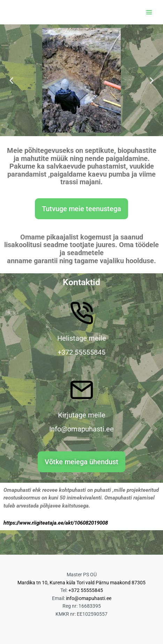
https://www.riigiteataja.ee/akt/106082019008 (56, 523)
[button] (11, 80)
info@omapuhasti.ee (89, 598)
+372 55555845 (86, 590)
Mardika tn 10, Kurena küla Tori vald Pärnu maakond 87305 (81, 583)
